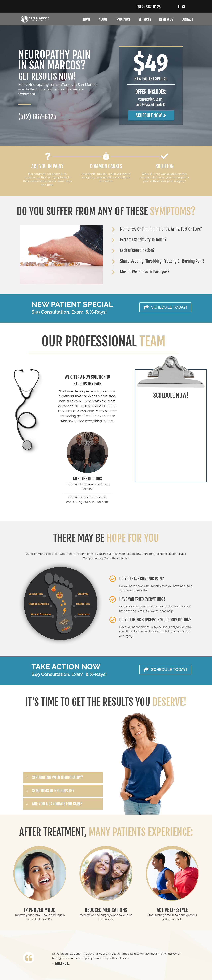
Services (145, 19)
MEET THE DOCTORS (87, 479)
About (103, 19)
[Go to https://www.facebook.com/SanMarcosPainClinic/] (178, 7)
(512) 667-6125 (149, 7)
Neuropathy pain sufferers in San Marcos (63, 85)
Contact (187, 19)
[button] (151, 115)
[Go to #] (184, 7)
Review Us (166, 19)
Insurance (123, 19)
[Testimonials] (120, 958)
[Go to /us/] (87, 452)
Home (87, 19)
